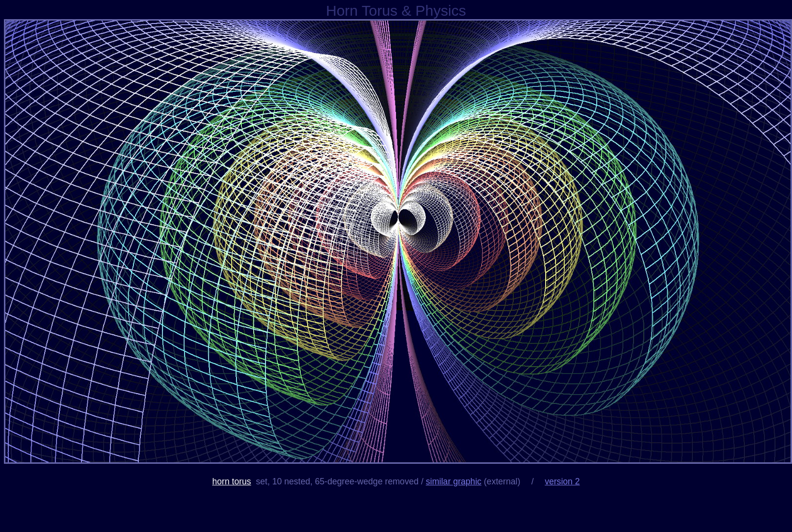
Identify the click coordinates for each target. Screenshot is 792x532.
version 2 (562, 481)
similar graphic (454, 481)
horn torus (231, 481)
